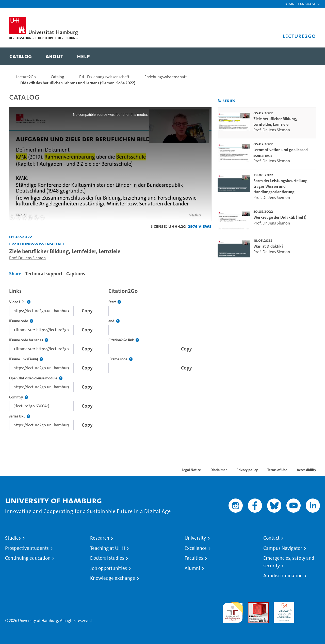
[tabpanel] (110, 358)
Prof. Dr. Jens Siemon (27, 258)
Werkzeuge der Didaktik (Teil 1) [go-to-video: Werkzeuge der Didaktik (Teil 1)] (280, 217)
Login (290, 4)
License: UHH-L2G (168, 226)
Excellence (196, 548)
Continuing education (28, 558)
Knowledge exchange (113, 578)
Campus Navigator (283, 548)
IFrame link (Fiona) (26, 359)
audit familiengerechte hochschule (233, 611)
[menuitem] (21, 56)
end (114, 321)
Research (100, 538)
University (195, 538)
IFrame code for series (29, 340)
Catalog (58, 77)
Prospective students (27, 548)
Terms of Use (277, 470)
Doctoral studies (107, 558)
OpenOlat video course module (36, 378)
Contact (271, 538)
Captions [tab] (76, 274)
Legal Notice (191, 470)
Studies (13, 538)
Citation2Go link (124, 340)
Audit (253, 605)
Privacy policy (247, 470)
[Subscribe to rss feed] (220, 101)
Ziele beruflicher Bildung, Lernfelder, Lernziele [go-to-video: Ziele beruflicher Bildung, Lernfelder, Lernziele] (275, 122)
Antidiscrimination (283, 576)
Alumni (192, 568)
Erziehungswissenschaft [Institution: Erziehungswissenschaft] (37, 244)
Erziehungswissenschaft (166, 77)
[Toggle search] (307, 56)
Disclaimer (219, 470)
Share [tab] (15, 274)
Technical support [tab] (44, 274)
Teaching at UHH (108, 548)
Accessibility (306, 470)
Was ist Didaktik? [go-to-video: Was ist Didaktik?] (268, 246)
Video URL (20, 302)
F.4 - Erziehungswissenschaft (104, 77)
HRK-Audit (283, 605)
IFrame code (21, 321)
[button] (307, 4)
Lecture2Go (26, 77)
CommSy (19, 397)
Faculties (194, 558)
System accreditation (310, 608)
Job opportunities (109, 568)
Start (115, 302)
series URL (20, 416)
